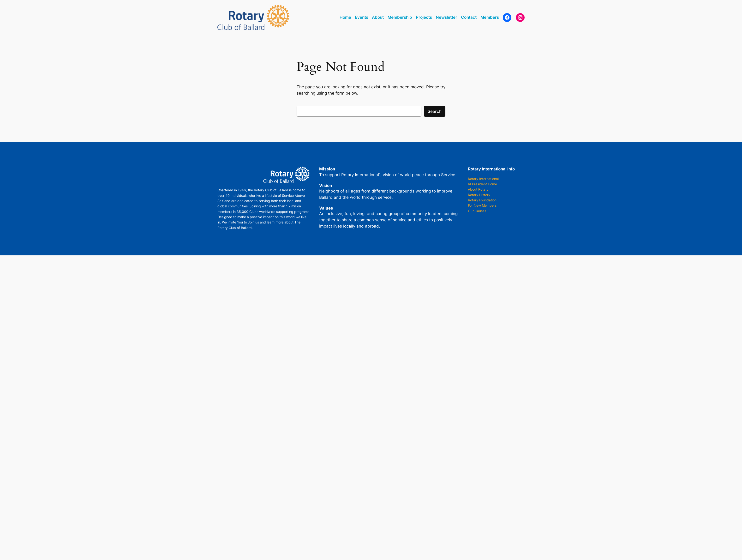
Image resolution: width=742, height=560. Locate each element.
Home (345, 17)
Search (435, 111)
